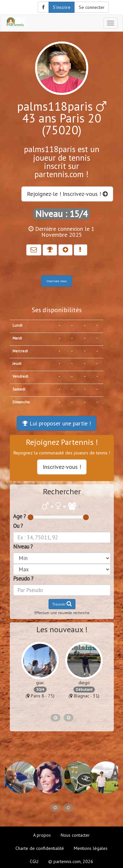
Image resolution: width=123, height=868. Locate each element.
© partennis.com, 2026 (71, 861)
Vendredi (20, 376)
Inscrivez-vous (57, 281)
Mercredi (20, 351)
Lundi (17, 325)
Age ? (20, 516)
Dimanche (21, 402)
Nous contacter (75, 835)
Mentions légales (91, 848)
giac (40, 683)
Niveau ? (23, 547)
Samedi (19, 389)
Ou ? (18, 526)
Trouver (62, 604)
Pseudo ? (23, 579)
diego (84, 683)
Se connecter (92, 7)
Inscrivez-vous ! (62, 467)
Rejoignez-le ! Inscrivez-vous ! (67, 194)
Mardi (17, 338)
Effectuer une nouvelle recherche (62, 613)
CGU (34, 861)
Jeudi (17, 363)
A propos (42, 835)
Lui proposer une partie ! (57, 423)
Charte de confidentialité (40, 848)
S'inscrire (62, 7)
